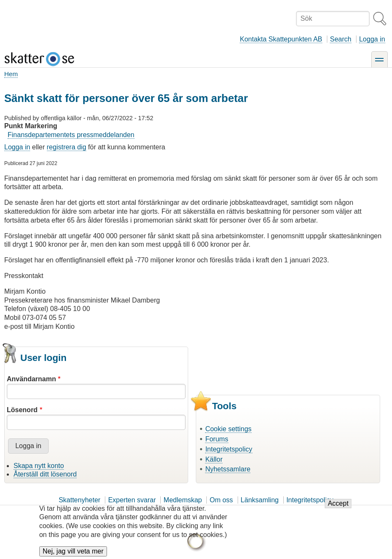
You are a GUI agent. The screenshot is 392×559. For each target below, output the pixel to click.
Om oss (221, 500)
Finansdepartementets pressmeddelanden (71, 135)
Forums (217, 439)
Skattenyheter (80, 500)
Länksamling (260, 500)
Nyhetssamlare (228, 469)
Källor (214, 459)
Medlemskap (183, 500)
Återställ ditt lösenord (45, 474)
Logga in (372, 39)
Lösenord (22, 410)
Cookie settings (228, 429)
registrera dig (67, 147)
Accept (338, 508)
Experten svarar (132, 500)
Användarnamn (31, 379)
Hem (11, 74)
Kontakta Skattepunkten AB (281, 39)
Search (341, 39)
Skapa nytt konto (39, 466)
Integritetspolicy (229, 449)
